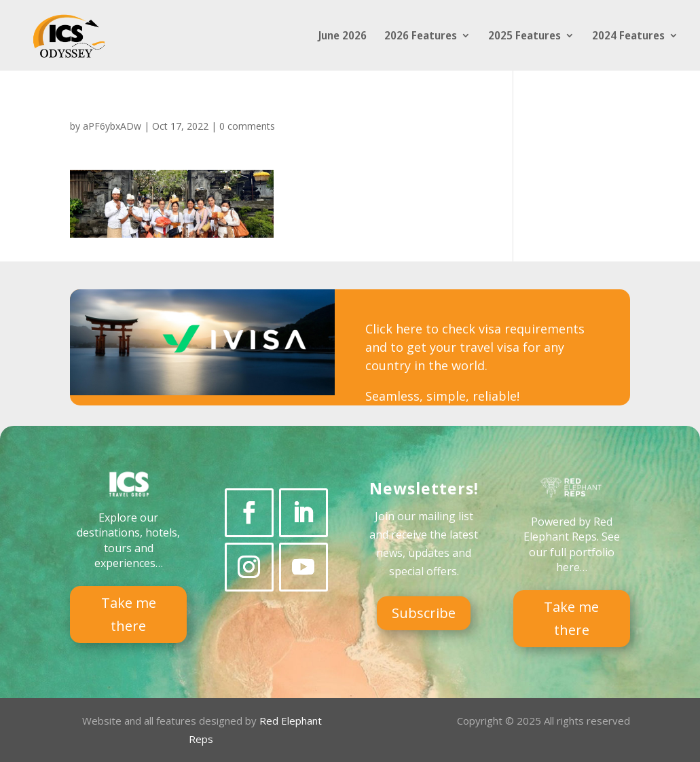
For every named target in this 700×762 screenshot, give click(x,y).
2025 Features (524, 37)
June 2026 (343, 37)
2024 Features (628, 37)
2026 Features (421, 37)
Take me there (129, 614)
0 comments (247, 126)
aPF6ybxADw (112, 126)
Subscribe (424, 613)
